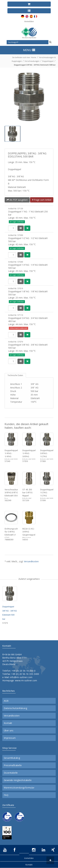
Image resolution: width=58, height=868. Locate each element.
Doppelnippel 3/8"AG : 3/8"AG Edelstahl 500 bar (35, 65)
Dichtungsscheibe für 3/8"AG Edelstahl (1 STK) (13, 533)
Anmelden (29, 21)
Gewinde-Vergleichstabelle (18, 780)
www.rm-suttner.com (26, 680)
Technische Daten (15, 375)
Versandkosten (31, 561)
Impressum (10, 738)
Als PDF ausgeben (17, 200)
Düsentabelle (11, 773)
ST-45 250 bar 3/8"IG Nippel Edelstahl (27, 494)
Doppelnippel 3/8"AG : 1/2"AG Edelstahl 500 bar (47, 456)
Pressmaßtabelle (13, 765)
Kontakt (8, 723)
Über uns (9, 731)
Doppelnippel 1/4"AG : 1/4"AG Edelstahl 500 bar (11, 456)
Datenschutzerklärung (15, 708)
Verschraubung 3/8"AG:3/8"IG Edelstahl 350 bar (12, 494)
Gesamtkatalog (12, 758)
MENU (29, 50)
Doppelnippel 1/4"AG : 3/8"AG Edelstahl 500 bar (29, 456)
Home (34, 57)
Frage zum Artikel (42, 200)
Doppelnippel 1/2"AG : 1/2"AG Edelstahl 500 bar (47, 496)
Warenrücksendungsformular (19, 788)
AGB (6, 701)
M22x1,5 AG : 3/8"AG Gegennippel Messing (29, 533)
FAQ (6, 795)
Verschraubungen (32, 61)
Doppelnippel (48, 61)
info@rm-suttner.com (21, 677)
